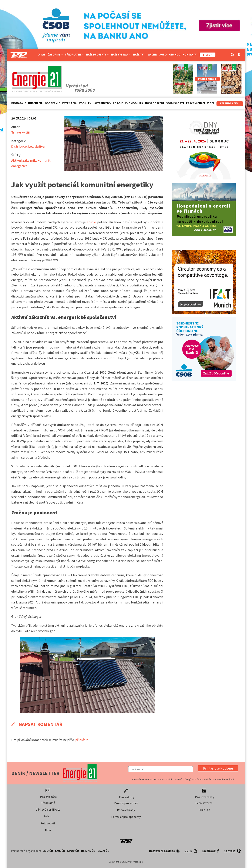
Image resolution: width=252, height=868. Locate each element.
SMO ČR (48, 851)
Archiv (153, 55)
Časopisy (55, 55)
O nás (42, 55)
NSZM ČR (103, 851)
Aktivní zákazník (23, 160)
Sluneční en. (34, 103)
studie (91, 222)
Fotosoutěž (48, 823)
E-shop (48, 816)
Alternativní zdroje (109, 103)
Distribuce (19, 146)
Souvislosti (175, 103)
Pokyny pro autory (126, 803)
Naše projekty (98, 55)
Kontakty (190, 55)
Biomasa (17, 103)
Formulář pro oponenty (126, 817)
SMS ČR (60, 851)
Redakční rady (126, 810)
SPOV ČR (73, 851)
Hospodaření (154, 103)
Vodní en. (86, 103)
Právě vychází (196, 103)
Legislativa (36, 146)
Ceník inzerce (204, 803)
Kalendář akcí (230, 103)
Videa (211, 103)
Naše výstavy (121, 55)
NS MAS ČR (88, 851)
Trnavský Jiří (21, 132)
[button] (218, 768)
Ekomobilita (134, 103)
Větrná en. (70, 103)
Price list (204, 810)
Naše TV (140, 55)
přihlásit (82, 740)
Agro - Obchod (170, 55)
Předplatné (74, 55)
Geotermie (52, 103)
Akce (48, 830)
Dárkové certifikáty (48, 810)
